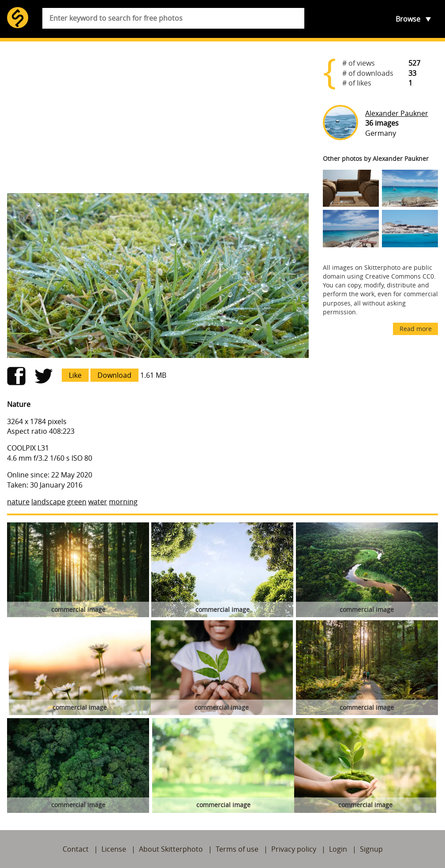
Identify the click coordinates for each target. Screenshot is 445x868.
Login (338, 849)
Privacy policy (294, 849)
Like (75, 375)
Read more (416, 329)
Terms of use (237, 849)
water (98, 502)
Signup (371, 849)
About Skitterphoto (171, 849)
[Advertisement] (158, 117)
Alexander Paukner (397, 113)
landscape (48, 502)
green (77, 502)
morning (123, 502)
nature (18, 502)
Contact (76, 849)
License (114, 849)
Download (114, 375)
